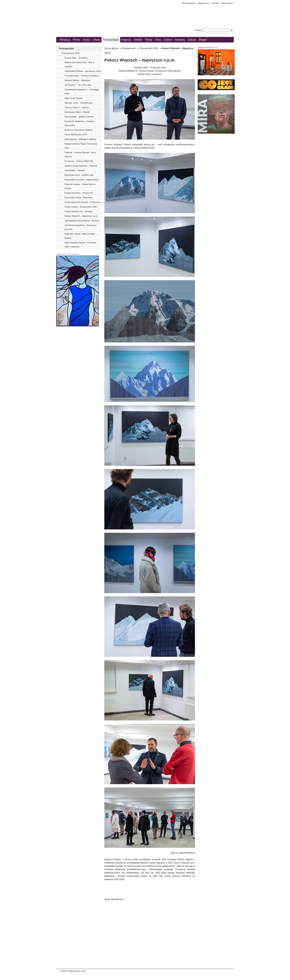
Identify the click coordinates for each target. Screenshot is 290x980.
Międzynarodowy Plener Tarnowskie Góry (81, 146)
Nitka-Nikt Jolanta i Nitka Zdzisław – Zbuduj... (81, 236)
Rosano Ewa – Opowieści (76, 58)
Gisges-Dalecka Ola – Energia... (79, 211)
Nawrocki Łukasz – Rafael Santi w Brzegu (80, 186)
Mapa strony (204, 3)
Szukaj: (212, 30)
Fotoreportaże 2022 (71, 53)
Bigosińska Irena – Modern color (79, 175)
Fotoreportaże (111, 40)
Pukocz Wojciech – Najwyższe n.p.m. (81, 216)
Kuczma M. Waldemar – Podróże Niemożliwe (79, 123)
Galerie (168, 40)
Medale (138, 40)
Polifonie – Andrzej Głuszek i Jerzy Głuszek (80, 155)
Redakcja (65, 40)
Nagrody (126, 40)
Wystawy (180, 40)
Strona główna (189, 3)
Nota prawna (227, 3)
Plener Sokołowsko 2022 (76, 135)
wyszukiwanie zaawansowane (215, 33)
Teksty (149, 40)
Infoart (97, 40)
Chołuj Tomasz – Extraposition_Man (81, 207)
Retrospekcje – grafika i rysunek (79, 117)
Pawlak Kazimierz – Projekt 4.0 (79, 193)
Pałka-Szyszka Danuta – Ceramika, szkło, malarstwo (81, 245)
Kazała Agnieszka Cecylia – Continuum (82, 202)
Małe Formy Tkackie (74, 98)
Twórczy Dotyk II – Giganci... (77, 107)
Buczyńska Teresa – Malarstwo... (79, 198)
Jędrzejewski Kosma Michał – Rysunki (82, 221)
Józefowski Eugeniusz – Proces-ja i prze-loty (80, 227)
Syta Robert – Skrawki (75, 170)
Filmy (158, 40)
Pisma (76, 40)
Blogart (203, 40)
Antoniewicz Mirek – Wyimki (77, 112)
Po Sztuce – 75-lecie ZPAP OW (79, 161)
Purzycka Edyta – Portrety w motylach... (82, 76)
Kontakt (215, 3)
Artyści (86, 40)
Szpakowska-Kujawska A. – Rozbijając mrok (82, 92)
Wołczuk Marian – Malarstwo (77, 80)
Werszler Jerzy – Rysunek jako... (79, 103)
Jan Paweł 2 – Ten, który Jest (78, 85)
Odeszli (192, 40)
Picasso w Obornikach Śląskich (79, 130)
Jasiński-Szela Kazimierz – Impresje (81, 166)
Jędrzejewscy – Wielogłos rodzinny (80, 139)
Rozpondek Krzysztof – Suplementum (82, 180)
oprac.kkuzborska (114, 899)
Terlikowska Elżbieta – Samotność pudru (83, 71)
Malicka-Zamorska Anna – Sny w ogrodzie (79, 64)
